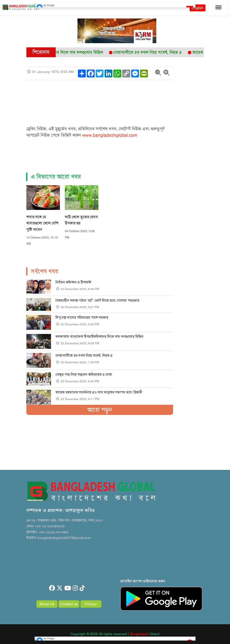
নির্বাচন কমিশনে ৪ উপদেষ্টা (73, 282)
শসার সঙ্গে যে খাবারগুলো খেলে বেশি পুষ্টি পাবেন (42, 223)
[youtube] (68, 588)
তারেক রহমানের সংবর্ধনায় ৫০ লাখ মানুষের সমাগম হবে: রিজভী (99, 392)
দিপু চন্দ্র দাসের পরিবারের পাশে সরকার (82, 317)
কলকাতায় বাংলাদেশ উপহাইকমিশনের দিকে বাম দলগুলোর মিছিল (99, 336)
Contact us (69, 604)
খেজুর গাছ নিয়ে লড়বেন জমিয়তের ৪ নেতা (84, 374)
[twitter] (60, 588)
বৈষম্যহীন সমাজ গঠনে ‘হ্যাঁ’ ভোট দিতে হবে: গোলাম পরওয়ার (97, 300)
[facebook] (52, 588)
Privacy (91, 604)
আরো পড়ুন (100, 410)
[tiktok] (82, 588)
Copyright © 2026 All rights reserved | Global (115, 634)
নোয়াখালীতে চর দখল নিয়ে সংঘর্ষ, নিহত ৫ (84, 355)
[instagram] (75, 588)
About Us (47, 604)
